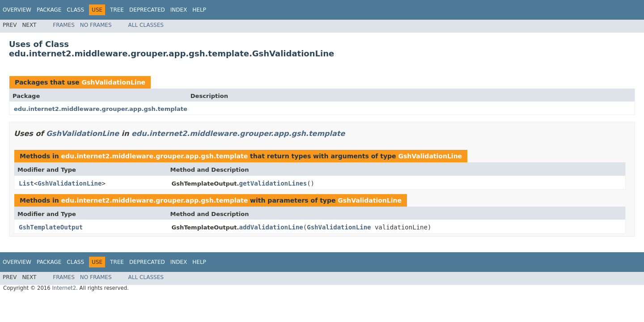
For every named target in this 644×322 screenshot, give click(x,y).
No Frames (96, 25)
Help (199, 10)
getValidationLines (273, 183)
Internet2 (64, 288)
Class (75, 10)
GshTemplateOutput (51, 227)
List (26, 183)
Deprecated (147, 10)
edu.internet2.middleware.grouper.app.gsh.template (101, 109)
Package (49, 10)
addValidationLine (271, 227)
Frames (64, 25)
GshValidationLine (113, 82)
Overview (17, 10)
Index (179, 10)
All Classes (146, 25)
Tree (117, 10)
